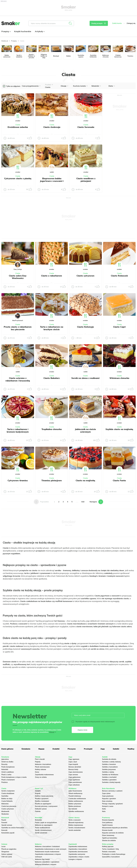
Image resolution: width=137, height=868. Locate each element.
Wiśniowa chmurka (119, 378)
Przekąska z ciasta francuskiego (114, 854)
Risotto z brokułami (42, 801)
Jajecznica (5, 759)
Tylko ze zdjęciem (13, 86)
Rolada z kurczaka (109, 852)
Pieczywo (72, 749)
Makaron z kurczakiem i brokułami (47, 846)
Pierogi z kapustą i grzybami (112, 804)
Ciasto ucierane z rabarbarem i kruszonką (18, 379)
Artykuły (40, 31)
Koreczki (4, 830)
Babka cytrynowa (75, 804)
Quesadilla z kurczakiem (111, 857)
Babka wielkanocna (76, 801)
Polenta (38, 811)
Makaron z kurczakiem (43, 764)
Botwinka (38, 820)
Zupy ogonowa (74, 759)
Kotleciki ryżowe (41, 809)
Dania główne (7, 749)
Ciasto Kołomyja (85, 327)
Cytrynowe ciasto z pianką (18, 178)
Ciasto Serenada (86, 127)
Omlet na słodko (7, 762)
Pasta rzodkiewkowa (43, 828)
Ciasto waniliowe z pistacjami (86, 180)
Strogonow (5, 852)
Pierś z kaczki (40, 759)
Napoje (41, 749)
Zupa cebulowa (74, 785)
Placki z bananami (8, 780)
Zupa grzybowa (108, 796)
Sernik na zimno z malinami (85, 378)
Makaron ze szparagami (44, 825)
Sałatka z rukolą (108, 772)
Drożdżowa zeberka (18, 127)
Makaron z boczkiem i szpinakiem (47, 862)
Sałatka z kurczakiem (110, 767)
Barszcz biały (73, 769)
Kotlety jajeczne (108, 846)
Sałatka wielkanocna (76, 811)
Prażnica (4, 782)
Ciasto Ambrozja (52, 127)
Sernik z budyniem (8, 791)
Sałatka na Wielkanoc (110, 775)
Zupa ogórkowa (74, 780)
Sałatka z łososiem (109, 764)
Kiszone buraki (107, 830)
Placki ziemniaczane (42, 767)
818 (83, 502)
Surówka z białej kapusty (111, 782)
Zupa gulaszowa (74, 777)
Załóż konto (117, 23)
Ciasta (18, 125)
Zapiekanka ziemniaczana (78, 852)
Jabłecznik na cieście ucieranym (85, 431)
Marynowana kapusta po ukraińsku (115, 828)
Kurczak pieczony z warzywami (46, 806)
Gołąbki (38, 791)
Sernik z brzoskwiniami (43, 830)
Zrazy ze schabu (41, 777)
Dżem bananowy (108, 835)
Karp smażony (107, 801)
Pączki (4, 820)
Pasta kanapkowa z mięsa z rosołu (14, 777)
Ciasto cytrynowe (85, 276)
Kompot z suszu (108, 806)
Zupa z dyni (73, 762)
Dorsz (37, 772)
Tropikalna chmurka (52, 429)
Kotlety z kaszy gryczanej (44, 796)
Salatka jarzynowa (109, 769)
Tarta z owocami (75, 820)
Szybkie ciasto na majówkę (119, 429)
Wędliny (131, 749)
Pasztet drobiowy (75, 796)
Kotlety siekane (41, 769)
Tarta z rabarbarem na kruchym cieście (52, 328)
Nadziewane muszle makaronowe (47, 852)
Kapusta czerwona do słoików (113, 833)
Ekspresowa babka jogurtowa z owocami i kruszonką (52, 181)
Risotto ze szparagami (43, 804)
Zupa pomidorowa (75, 782)
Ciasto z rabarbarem (52, 276)
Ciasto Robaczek (119, 276)
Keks (104, 811)
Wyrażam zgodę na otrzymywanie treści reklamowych (93, 722)
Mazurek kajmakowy (76, 823)
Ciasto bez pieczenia (9, 806)
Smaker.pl (5, 41)
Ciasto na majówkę (85, 480)
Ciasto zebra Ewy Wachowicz (18, 277)
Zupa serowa (73, 775)
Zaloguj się (131, 23)
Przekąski (88, 749)
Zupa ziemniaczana (76, 772)
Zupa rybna (106, 793)
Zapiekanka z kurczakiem (78, 849)
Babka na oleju (7, 799)
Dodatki (56, 749)
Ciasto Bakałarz (52, 378)
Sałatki (116, 749)
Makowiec (5, 804)
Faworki (4, 823)
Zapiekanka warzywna (77, 854)
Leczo (3, 846)
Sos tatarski (73, 809)
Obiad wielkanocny (75, 793)
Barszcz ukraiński (75, 767)
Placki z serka (6, 775)
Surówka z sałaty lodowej (111, 762)
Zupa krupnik (73, 764)
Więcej (52, 732)
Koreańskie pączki (8, 833)
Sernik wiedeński (41, 833)
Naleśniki (5, 769)
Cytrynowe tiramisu (18, 480)
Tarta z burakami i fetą (110, 849)
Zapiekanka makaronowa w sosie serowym (51, 849)
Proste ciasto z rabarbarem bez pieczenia (18, 328)
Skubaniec (5, 814)
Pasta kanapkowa (8, 767)
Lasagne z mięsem (75, 859)
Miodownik (5, 811)
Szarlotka (5, 796)
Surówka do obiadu (109, 759)
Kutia (104, 809)
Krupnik (38, 793)
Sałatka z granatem (109, 780)
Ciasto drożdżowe (8, 793)
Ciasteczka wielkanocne (77, 799)
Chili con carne (7, 857)
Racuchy (4, 764)
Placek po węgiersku (9, 849)
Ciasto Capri (119, 327)
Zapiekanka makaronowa (44, 775)
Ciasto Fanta (119, 480)
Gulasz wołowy (7, 854)
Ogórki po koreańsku (110, 838)
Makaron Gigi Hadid (42, 859)
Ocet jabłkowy (107, 823)
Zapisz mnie (82, 730)
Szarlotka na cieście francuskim (13, 828)
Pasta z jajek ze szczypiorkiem (46, 823)
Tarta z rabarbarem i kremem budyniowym (18, 431)
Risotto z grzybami (42, 799)
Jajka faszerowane (75, 791)
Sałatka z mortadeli (109, 777)
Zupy (103, 749)
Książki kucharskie (23, 31)
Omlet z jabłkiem (8, 772)
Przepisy (6, 31)
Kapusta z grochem (109, 799)
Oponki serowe (7, 825)
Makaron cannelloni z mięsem (46, 864)
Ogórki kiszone (107, 825)
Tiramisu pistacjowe (52, 480)
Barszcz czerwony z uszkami (112, 791)
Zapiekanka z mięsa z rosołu (79, 857)
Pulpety (38, 762)
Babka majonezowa (76, 825)
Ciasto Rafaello (7, 801)
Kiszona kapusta (108, 820)
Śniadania (26, 749)
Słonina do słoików (109, 841)
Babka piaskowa (75, 806)
